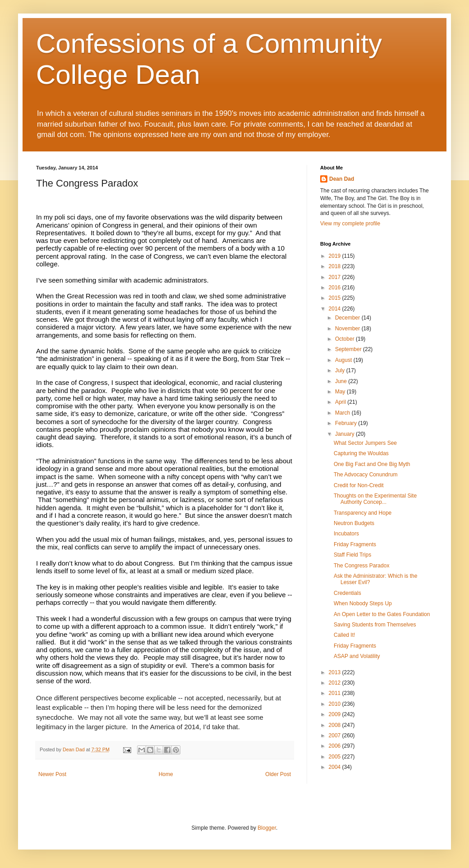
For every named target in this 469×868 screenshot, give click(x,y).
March (343, 413)
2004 (336, 767)
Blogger (267, 828)
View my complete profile (350, 224)
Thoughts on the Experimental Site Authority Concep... (375, 499)
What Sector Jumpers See (365, 443)
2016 (336, 288)
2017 (336, 277)
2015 (336, 298)
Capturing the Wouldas (361, 453)
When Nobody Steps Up (363, 603)
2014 (336, 309)
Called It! (344, 635)
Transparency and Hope (363, 513)
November (348, 329)
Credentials (347, 593)
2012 (336, 683)
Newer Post (52, 774)
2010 (336, 704)
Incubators (346, 534)
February (347, 423)
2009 (336, 714)
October (345, 339)
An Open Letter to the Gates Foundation (382, 614)
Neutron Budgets (354, 523)
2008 (336, 725)
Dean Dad (342, 179)
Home (166, 774)
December (348, 318)
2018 (336, 266)
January (345, 434)
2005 (336, 757)
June (342, 381)
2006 (336, 746)
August (344, 360)
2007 (336, 736)
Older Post (278, 774)
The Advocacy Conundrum (366, 475)
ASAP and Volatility (357, 656)
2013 (336, 672)
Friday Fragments (355, 544)
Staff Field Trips (352, 555)
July (341, 370)
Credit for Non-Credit (359, 485)
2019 (336, 256)
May (341, 392)
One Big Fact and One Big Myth (372, 464)
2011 (336, 693)
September (349, 349)
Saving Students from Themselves (375, 625)
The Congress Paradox (361, 566)
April (341, 402)
